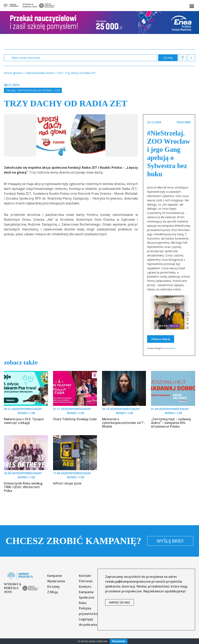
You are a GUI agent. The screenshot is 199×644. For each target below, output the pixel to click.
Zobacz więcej (161, 339)
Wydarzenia (56, 581)
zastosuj (168, 58)
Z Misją (52, 592)
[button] (191, 5)
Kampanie (170, 348)
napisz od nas (120, 602)
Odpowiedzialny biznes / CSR (38, 90)
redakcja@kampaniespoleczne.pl (130, 582)
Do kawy (54, 587)
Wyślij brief (170, 541)
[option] (71, 135)
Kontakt (85, 576)
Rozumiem (119, 641)
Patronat (86, 581)
